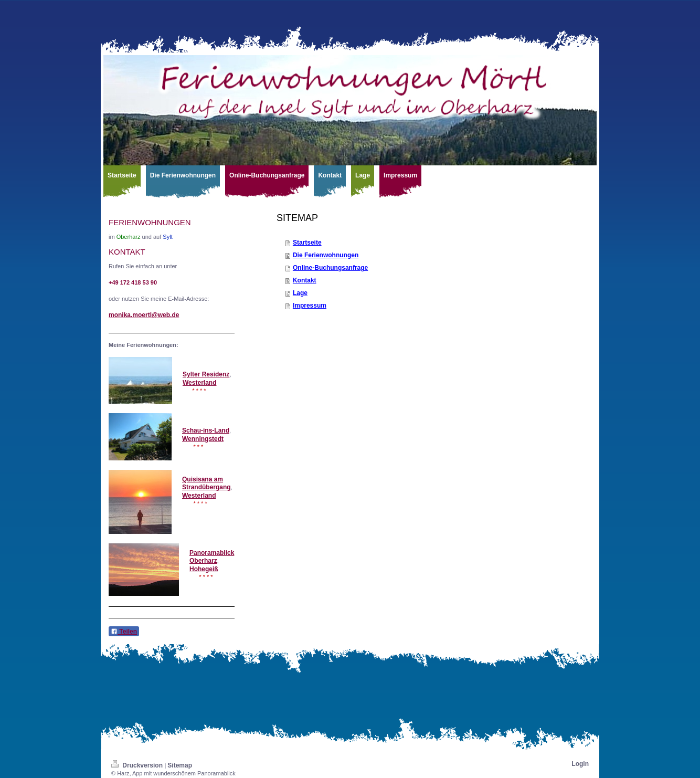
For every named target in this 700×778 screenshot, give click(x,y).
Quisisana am (203, 479)
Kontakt (305, 280)
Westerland (199, 383)
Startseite (307, 243)
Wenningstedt (203, 439)
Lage (300, 293)
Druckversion (138, 765)
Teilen (124, 632)
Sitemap (180, 765)
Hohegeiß (204, 569)
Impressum (310, 306)
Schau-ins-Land (206, 430)
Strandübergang (206, 487)
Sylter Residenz (206, 374)
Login (580, 764)
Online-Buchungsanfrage (330, 268)
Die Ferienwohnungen (326, 255)
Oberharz (203, 561)
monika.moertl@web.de (144, 315)
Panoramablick (212, 553)
